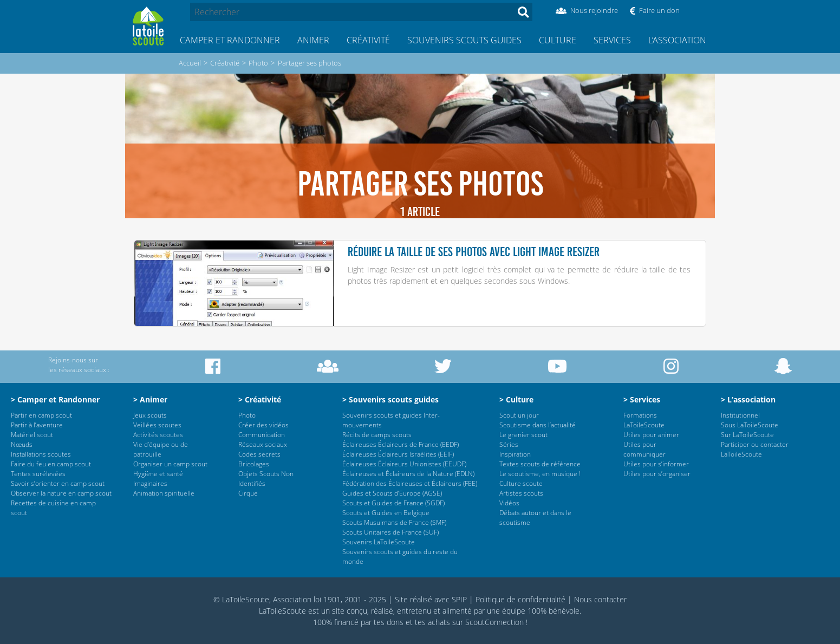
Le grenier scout (523, 435)
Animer (313, 40)
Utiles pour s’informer (656, 464)
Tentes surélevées (38, 474)
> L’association (748, 399)
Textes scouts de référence (540, 464)
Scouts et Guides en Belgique (386, 513)
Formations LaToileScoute (644, 420)
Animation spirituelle (164, 493)
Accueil (190, 63)
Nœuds (22, 444)
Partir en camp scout (41, 415)
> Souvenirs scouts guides (390, 399)
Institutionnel (740, 415)
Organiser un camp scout (170, 464)
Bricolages (254, 464)
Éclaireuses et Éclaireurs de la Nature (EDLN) (408, 474)
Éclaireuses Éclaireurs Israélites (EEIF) (398, 454)
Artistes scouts (521, 493)
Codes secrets (259, 454)
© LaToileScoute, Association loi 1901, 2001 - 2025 (300, 599)
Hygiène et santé (158, 474)
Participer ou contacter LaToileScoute (755, 449)
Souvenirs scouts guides (464, 40)
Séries (509, 444)
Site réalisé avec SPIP (431, 599)
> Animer (150, 399)
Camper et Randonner (230, 40)
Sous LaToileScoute (750, 425)
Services (612, 40)
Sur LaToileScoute (747, 435)
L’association (677, 40)
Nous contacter (600, 599)
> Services (642, 399)
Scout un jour (519, 415)
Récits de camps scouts (377, 435)
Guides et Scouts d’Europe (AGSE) (392, 493)
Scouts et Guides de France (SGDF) (393, 503)
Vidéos (509, 503)
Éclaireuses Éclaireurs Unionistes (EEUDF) (404, 464)
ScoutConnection (494, 622)
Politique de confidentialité (520, 599)
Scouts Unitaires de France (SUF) (390, 532)
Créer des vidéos (263, 425)
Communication (262, 435)
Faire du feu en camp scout (51, 464)
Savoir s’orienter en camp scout (58, 483)
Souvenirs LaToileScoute (379, 542)
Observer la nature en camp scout (61, 493)
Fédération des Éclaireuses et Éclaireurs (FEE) (410, 483)
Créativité (368, 40)
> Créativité (260, 399)
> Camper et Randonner (55, 399)
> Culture (516, 399)
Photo (258, 63)
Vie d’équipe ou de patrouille (161, 449)
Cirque (248, 493)
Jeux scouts (150, 415)
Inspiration (515, 454)
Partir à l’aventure (37, 425)
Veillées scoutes (157, 425)
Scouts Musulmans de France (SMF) (394, 522)
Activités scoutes (158, 435)
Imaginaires (150, 483)
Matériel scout (32, 435)
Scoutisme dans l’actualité (538, 425)
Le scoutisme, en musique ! (540, 474)
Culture (558, 40)
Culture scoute (521, 483)
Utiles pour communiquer (644, 449)
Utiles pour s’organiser (657, 474)
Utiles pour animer (651, 435)
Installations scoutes (41, 454)
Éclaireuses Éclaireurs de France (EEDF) (401, 444)
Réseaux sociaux (263, 444)
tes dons (389, 622)
